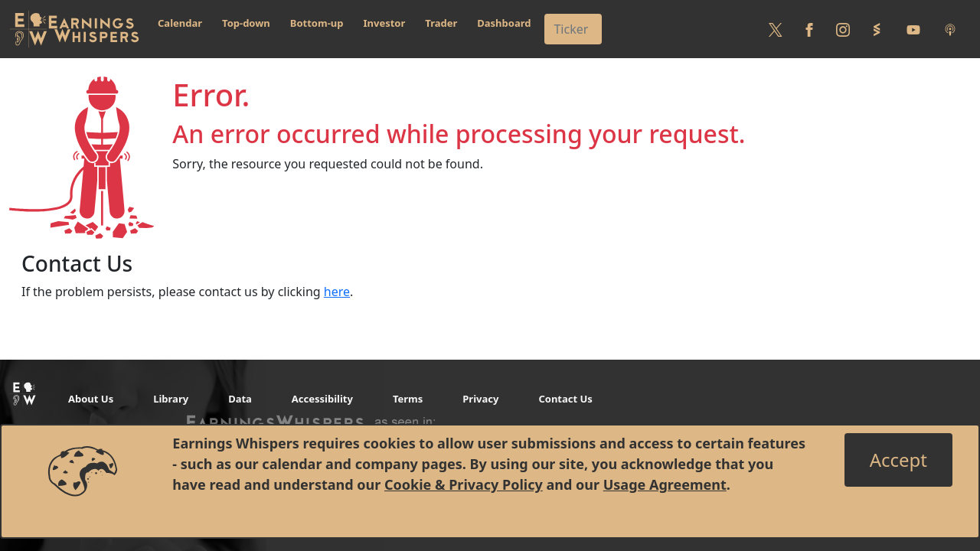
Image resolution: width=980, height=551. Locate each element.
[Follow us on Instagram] (843, 29)
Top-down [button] (246, 23)
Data (240, 399)
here (337, 292)
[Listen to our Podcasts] (950, 29)
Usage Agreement (665, 484)
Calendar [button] (180, 23)
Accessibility (322, 399)
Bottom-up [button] (317, 23)
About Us (91, 399)
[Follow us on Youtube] (913, 29)
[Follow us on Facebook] (809, 29)
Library (171, 399)
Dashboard (504, 23)
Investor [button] (385, 23)
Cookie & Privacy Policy (464, 484)
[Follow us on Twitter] (776, 29)
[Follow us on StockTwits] (877, 29)
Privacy (480, 399)
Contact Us (565, 399)
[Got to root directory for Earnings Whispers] (74, 29)
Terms (408, 399)
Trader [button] (441, 23)
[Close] (898, 460)
